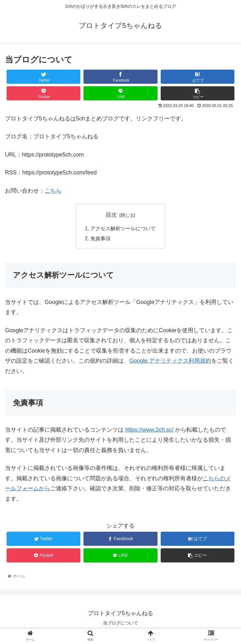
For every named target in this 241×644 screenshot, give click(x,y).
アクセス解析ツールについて (123, 229)
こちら (53, 191)
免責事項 (100, 239)
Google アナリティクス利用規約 (170, 362)
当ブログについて (120, 624)
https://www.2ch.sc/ (149, 431)
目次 (111, 215)
